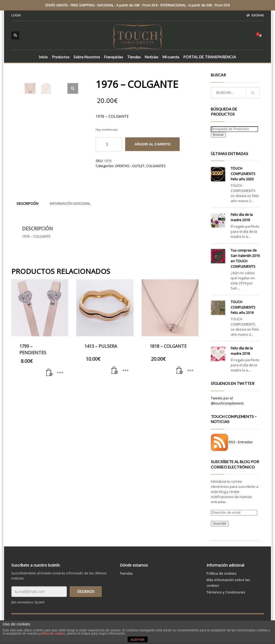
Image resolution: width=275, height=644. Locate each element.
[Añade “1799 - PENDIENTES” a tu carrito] (49, 373)
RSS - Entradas (241, 442)
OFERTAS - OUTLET (130, 166)
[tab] (28, 203)
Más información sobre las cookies (228, 583)
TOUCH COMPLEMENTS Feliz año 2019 (243, 307)
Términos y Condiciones (226, 592)
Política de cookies (222, 573)
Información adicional (70, 203)
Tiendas (126, 573)
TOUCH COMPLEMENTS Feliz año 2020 (243, 174)
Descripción (28, 203)
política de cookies (52, 634)
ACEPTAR (137, 640)
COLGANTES (156, 166)
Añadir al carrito (152, 144)
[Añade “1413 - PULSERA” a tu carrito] (115, 371)
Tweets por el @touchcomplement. (227, 401)
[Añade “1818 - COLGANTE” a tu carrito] (180, 371)
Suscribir (220, 523)
